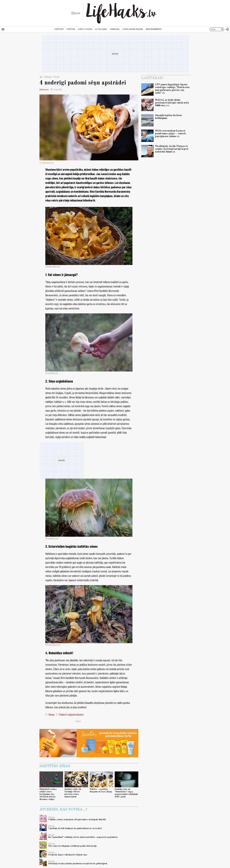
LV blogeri (101, 29)
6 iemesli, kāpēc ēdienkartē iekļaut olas (68, 855)
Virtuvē (59, 29)
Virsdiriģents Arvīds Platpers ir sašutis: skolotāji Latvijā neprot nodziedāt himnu (172, 149)
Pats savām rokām (133, 29)
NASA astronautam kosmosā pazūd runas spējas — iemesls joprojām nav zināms (171, 134)
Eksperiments (154, 29)
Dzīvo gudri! (85, 29)
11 (167, 106)
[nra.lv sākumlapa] (76, 13)
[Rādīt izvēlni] (3, 29)
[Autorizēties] (227, 29)
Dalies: (78, 721)
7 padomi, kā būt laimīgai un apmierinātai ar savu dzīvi (75, 828)
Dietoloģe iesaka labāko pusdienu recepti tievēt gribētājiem (78, 864)
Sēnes (50, 714)
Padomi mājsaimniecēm (70, 714)
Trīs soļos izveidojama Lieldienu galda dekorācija (73, 846)
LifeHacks (48, 77)
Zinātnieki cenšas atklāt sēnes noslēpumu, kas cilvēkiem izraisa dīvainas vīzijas (48, 794)
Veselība (115, 29)
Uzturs (71, 29)
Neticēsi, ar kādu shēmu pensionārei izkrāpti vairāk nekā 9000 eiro (172, 103)
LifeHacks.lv (44, 89)
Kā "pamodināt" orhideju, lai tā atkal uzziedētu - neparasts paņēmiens (83, 837)
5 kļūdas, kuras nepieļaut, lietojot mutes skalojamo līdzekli (77, 820)
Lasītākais (152, 78)
